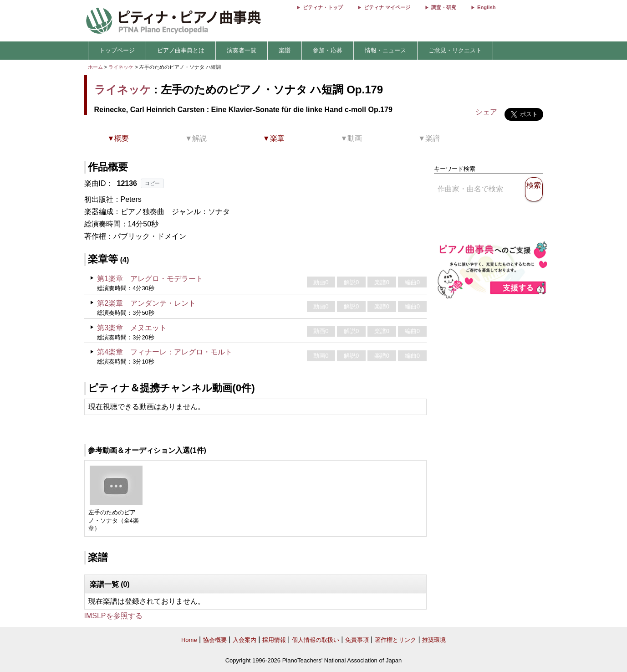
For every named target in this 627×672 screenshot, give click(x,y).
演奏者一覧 (242, 50)
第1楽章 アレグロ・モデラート (150, 279)
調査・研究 (444, 7)
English (486, 7)
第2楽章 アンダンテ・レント (146, 303)
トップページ (117, 50)
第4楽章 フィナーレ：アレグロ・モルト (165, 352)
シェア (486, 112)
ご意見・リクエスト (455, 50)
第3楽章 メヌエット (132, 328)
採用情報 (274, 640)
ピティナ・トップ (323, 7)
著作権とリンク (395, 640)
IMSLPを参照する (113, 616)
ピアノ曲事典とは (181, 50)
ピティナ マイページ (387, 7)
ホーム (95, 67)
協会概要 (215, 640)
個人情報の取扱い (316, 640)
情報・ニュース (385, 50)
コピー (152, 183)
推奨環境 (434, 640)
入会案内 (245, 640)
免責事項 (357, 640)
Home (189, 640)
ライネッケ (121, 67)
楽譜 (285, 50)
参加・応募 (328, 50)
